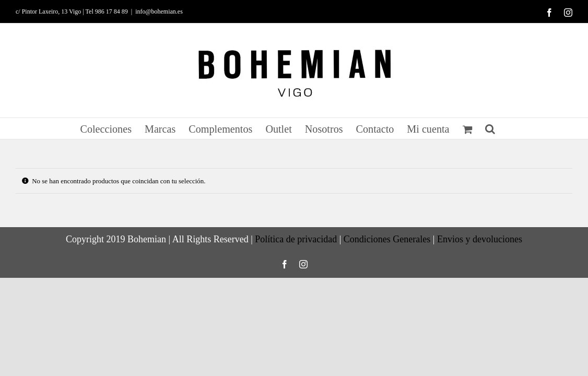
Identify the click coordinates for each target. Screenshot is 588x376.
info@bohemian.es (159, 11)
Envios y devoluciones (480, 239)
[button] (507, 128)
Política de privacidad (296, 239)
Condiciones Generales (387, 239)
